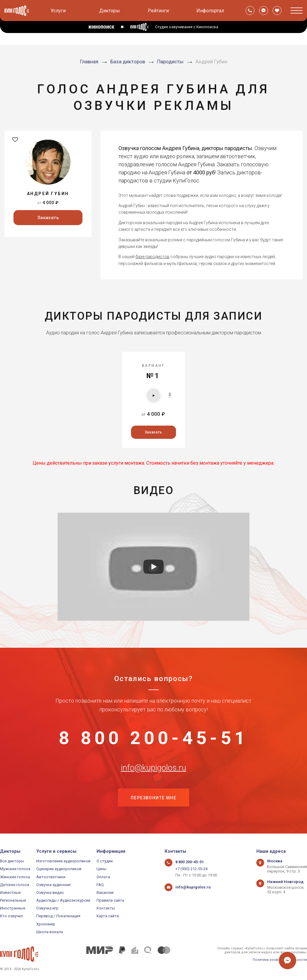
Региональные (13, 900)
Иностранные (13, 908)
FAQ (100, 885)
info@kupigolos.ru (153, 768)
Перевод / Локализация (58, 916)
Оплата (103, 877)
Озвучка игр (47, 908)
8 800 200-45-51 (153, 738)
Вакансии (105, 893)
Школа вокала (50, 932)
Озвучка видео (50, 893)
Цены (101, 869)
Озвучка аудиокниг (54, 885)
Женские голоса (15, 877)
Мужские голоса (15, 869)
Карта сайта (108, 916)
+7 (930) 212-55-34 (191, 869)
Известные (10, 893)
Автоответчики (51, 877)
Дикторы (110, 11)
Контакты (106, 908)
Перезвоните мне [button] (153, 798)
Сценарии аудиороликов (59, 869)
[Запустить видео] (153, 567)
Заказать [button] (48, 218)
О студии (105, 861)
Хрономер (46, 924)
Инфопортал (210, 11)
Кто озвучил (12, 916)
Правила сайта (110, 900)
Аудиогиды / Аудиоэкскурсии (63, 900)
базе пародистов (152, 257)
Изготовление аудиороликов (63, 861)
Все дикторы (12, 861)
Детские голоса (15, 885)
